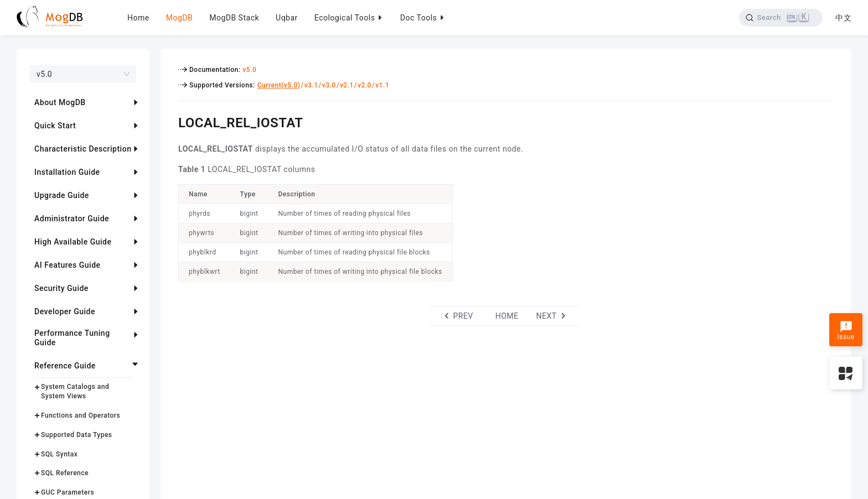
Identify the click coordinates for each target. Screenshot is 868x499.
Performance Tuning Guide (72, 338)
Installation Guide (67, 172)
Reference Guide (65, 366)
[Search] (781, 18)
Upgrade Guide (62, 195)
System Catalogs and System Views (75, 391)
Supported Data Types (77, 435)
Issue (846, 331)
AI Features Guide (68, 265)
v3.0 (329, 85)
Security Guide (61, 288)
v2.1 (347, 85)
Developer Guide (65, 311)
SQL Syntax (59, 454)
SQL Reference (65, 473)
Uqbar (287, 18)
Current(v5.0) (279, 85)
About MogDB (60, 102)
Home (138, 18)
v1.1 (382, 85)
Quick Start (55, 126)
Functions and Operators (81, 415)
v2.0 (365, 85)
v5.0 (249, 70)
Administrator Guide (72, 219)
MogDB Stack (234, 18)
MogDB (179, 18)
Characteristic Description (83, 149)
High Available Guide (73, 242)
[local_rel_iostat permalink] (170, 121)
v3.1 (311, 85)
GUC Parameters (68, 492)
